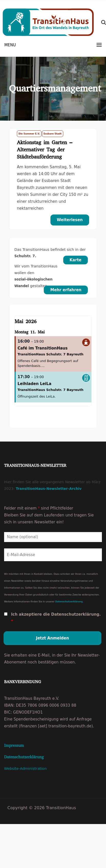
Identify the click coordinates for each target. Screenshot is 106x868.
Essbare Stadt (53, 134)
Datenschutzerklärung (69, 602)
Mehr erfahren (66, 290)
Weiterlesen (70, 220)
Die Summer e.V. (29, 134)
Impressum (14, 745)
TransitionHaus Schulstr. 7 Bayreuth (51, 354)
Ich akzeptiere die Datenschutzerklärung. (56, 618)
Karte (76, 260)
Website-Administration (25, 769)
